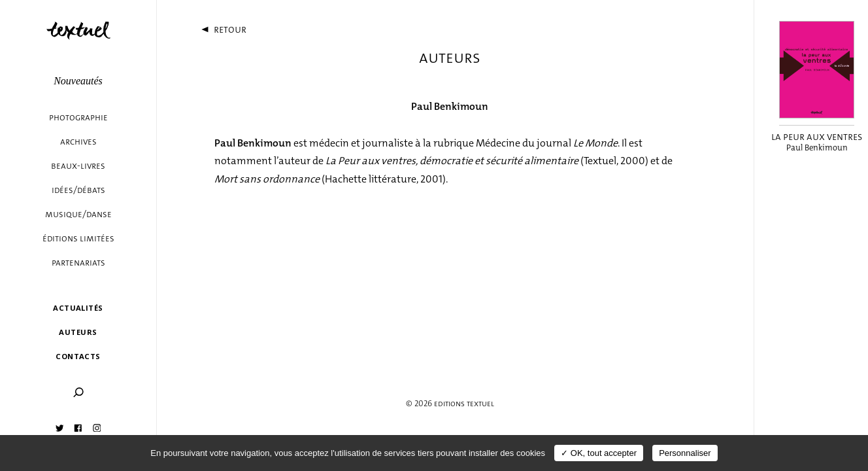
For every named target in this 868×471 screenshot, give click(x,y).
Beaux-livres (78, 166)
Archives (78, 142)
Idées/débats (78, 190)
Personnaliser (685, 453)
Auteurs (78, 332)
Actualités (78, 308)
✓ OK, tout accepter (599, 453)
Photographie (78, 117)
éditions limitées (78, 238)
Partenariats (78, 263)
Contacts (78, 356)
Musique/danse (78, 214)
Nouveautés (78, 81)
